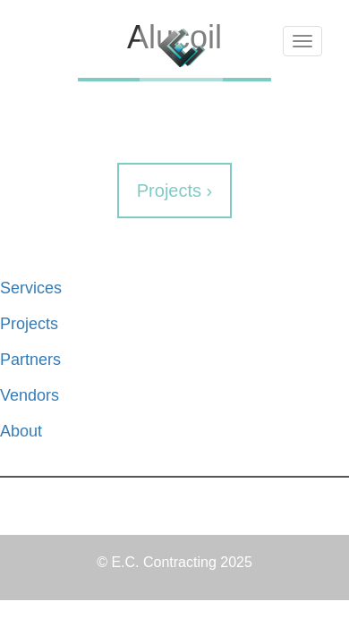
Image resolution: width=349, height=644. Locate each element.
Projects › (174, 191)
